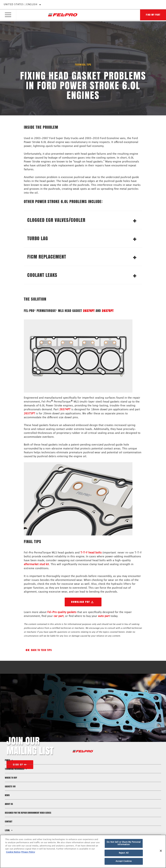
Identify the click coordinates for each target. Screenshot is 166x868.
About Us (9, 804)
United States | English (21, 5)
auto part (104, 616)
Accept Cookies (124, 861)
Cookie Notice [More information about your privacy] (13, 852)
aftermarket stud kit (36, 564)
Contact (9, 821)
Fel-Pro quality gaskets (62, 612)
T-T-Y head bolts (91, 552)
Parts (9, 760)
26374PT (89, 311)
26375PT (108, 311)
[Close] (161, 851)
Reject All (124, 853)
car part (59, 616)
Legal (9, 830)
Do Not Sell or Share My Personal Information (124, 843)
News (7, 795)
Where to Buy (11, 777)
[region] (83, 851)
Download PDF (81, 602)
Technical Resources (16, 769)
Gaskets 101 (10, 786)
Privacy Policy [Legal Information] (28, 852)
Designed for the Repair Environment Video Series (28, 812)
